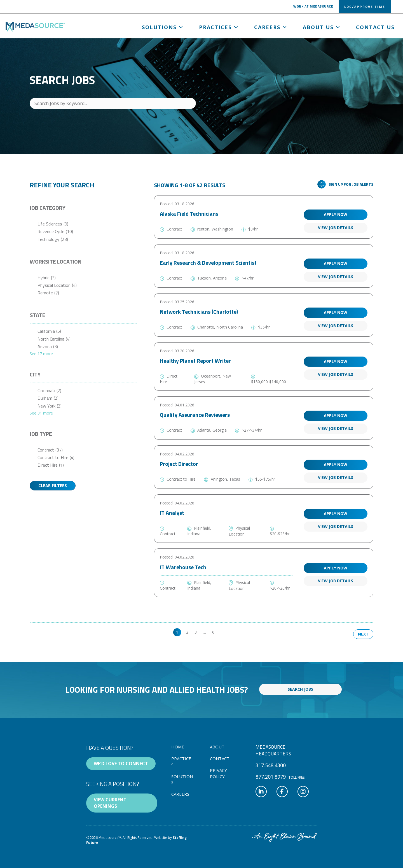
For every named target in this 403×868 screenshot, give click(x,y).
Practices (219, 27)
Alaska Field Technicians (189, 214)
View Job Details (336, 228)
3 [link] (196, 632)
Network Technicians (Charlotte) (199, 312)
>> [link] (223, 632)
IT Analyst (172, 513)
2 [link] (187, 632)
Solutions (163, 27)
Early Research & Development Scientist (208, 263)
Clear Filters (53, 486)
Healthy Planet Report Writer (195, 361)
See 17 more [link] (41, 354)
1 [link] (177, 632)
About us (322, 27)
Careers (271, 27)
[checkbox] (83, 224)
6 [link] (213, 632)
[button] (313, 7)
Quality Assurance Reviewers (195, 415)
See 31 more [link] (41, 413)
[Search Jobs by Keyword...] (113, 103)
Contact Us (375, 27)
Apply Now (336, 214)
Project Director (179, 464)
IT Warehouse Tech (183, 567)
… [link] (204, 632)
